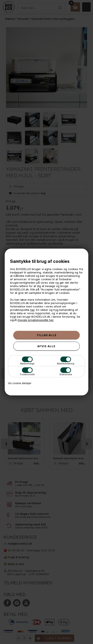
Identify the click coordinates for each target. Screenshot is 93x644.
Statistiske (66, 372)
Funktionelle (27, 372)
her (32, 310)
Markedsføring (66, 361)
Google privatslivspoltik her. (36, 320)
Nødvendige (27, 361)
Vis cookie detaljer (20, 383)
